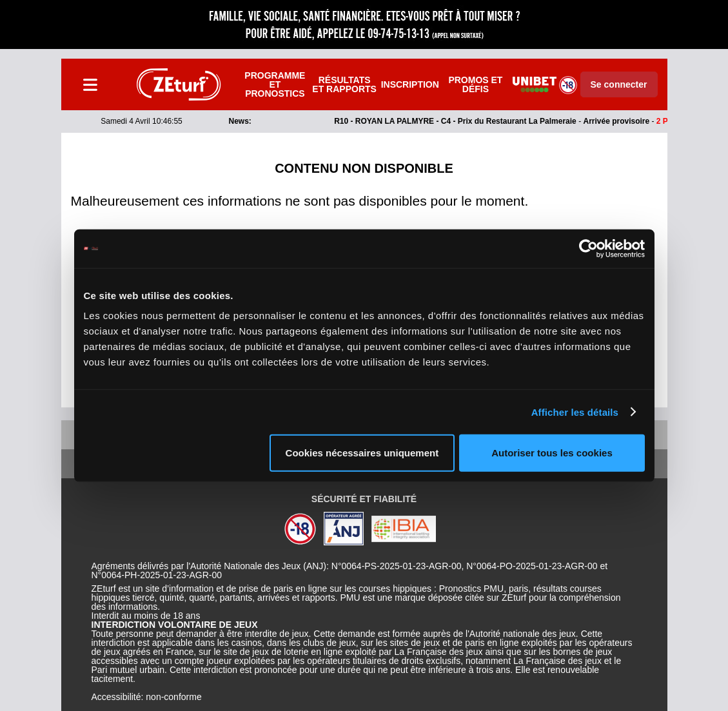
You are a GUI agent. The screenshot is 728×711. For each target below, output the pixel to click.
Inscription (410, 84)
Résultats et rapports (344, 84)
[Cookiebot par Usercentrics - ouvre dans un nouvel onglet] (588, 248)
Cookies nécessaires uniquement (362, 453)
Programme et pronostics (275, 84)
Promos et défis (475, 84)
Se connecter (619, 84)
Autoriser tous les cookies (552, 453)
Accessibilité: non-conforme (147, 697)
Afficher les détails (575, 412)
